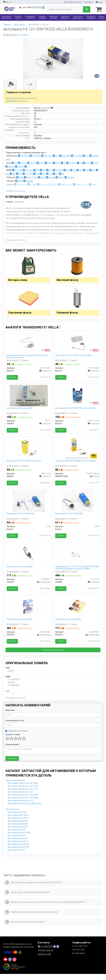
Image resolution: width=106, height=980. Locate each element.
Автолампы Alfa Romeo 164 (20, 798)
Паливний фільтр (68, 314)
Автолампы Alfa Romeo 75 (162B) (23, 804)
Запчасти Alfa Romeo (15, 786)
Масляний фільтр (68, 280)
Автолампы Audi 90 (16, 836)
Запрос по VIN (44, 960)
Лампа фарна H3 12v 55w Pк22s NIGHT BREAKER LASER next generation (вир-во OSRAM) (77, 572)
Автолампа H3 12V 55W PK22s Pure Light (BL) (76, 411)
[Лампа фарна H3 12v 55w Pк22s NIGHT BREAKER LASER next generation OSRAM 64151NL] (77, 559)
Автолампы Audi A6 (16, 842)
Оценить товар (12, 741)
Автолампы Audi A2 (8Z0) (19, 839)
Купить (13, 379)
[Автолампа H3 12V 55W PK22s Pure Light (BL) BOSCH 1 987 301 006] (77, 398)
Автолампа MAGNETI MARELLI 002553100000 (76, 464)
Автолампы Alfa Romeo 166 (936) (23, 801)
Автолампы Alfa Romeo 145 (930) (23, 789)
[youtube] (5, 965)
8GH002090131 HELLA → (17, 101)
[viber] (10, 965)
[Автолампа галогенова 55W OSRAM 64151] (29, 398)
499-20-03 (29, 7)
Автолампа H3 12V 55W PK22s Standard (74, 357)
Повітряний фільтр (20, 314)
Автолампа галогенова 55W (20, 411)
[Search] (87, 9)
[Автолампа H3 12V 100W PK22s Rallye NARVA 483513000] (29, 452)
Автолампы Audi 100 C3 (18, 821)
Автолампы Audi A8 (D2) (18, 850)
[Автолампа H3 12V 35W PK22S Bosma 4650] (77, 505)
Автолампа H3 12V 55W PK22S (21, 518)
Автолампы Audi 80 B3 (18, 830)
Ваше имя (10, 716)
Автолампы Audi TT (16, 856)
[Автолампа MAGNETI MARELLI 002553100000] (77, 452)
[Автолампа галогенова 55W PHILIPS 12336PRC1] (29, 559)
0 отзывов (23, 35)
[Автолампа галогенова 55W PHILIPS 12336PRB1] (77, 612)
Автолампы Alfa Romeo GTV (20, 807)
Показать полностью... (16, 191)
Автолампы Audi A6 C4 (18, 844)
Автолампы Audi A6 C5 (18, 847)
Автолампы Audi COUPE (18, 853)
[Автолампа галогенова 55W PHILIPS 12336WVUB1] (29, 612)
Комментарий (13, 750)
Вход (99, 2)
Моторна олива (18, 280)
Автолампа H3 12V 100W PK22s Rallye (24, 464)
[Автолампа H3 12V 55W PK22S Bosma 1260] (29, 505)
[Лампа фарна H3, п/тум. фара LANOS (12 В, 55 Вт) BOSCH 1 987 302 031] (29, 344)
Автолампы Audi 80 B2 (18, 827)
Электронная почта (15, 727)
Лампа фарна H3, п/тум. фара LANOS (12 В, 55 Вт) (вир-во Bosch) (28, 358)
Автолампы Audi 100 (17, 818)
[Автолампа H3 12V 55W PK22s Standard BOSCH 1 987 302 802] (77, 344)
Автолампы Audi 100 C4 (18, 824)
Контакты (89, 2)
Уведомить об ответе (16, 737)
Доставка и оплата (73, 2)
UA (6, 2)
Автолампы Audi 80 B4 (18, 833)
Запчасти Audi (12, 815)
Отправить (12, 765)
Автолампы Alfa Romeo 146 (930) (23, 792)
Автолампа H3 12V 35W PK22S (69, 518)
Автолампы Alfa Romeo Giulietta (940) (24, 810)
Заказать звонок (46, 956)
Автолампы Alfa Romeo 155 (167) (23, 795)
